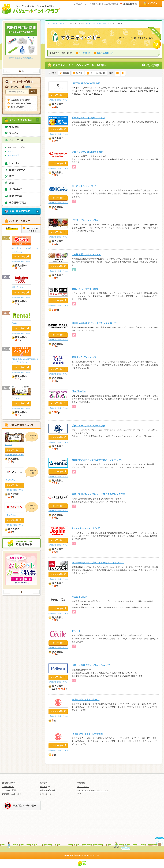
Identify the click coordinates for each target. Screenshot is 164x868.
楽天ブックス (18, 287)
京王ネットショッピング (84, 186)
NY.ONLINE (10, 480)
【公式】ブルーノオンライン (86, 220)
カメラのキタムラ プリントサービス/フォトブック (98, 563)
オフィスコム (10, 515)
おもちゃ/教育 (13, 155)
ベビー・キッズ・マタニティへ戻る (138, 38)
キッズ (10, 151)
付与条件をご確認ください (58, 100)
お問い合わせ (45, 794)
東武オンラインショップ (84, 357)
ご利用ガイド (8, 787)
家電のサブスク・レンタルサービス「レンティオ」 (97, 460)
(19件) (84, 53)
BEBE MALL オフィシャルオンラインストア (94, 323)
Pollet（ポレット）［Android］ (88, 734)
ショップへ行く (57, 95)
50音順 (79, 73)
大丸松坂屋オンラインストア (86, 255)
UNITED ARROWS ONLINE (86, 83)
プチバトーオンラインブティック (88, 426)
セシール (76, 631)
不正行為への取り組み (12, 794)
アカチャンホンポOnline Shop (87, 152)
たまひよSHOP (79, 597)
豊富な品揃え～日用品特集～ (21, 58)
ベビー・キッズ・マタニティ (96, 23)
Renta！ (15, 323)
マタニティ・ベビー (16, 147)
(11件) (106, 53)
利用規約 (81, 783)
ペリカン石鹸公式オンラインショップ (91, 665)
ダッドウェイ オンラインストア (88, 118)
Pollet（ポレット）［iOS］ (86, 699)
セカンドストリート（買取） (86, 289)
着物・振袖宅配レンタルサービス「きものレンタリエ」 (100, 494)
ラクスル (16, 398)
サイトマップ (83, 787)
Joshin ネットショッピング (86, 528)
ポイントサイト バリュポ (57, 23)
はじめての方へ (9, 783)
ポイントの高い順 (97, 73)
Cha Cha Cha (79, 391)
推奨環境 (44, 783)
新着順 (66, 73)
